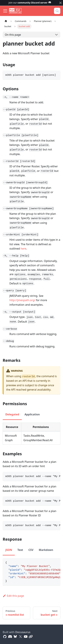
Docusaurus (23, 632)
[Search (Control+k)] (57, 11)
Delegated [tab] (12, 414)
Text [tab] (20, 550)
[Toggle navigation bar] (5, 11)
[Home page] (6, 21)
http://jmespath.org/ (22, 300)
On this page (13, 35)
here (24, 249)
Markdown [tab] (46, 550)
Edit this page (13, 596)
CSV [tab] (31, 550)
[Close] (60, 3)
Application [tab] (32, 414)
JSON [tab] (9, 550)
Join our (30, 3)
